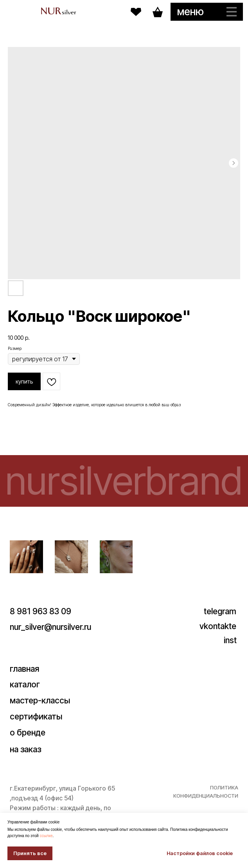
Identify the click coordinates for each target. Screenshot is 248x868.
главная (24, 669)
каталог (25, 684)
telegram (220, 611)
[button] (207, 12)
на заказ (25, 749)
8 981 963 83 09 (40, 611)
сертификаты (36, 716)
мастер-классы (40, 700)
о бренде (28, 733)
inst (230, 640)
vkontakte (218, 626)
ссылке (46, 836)
